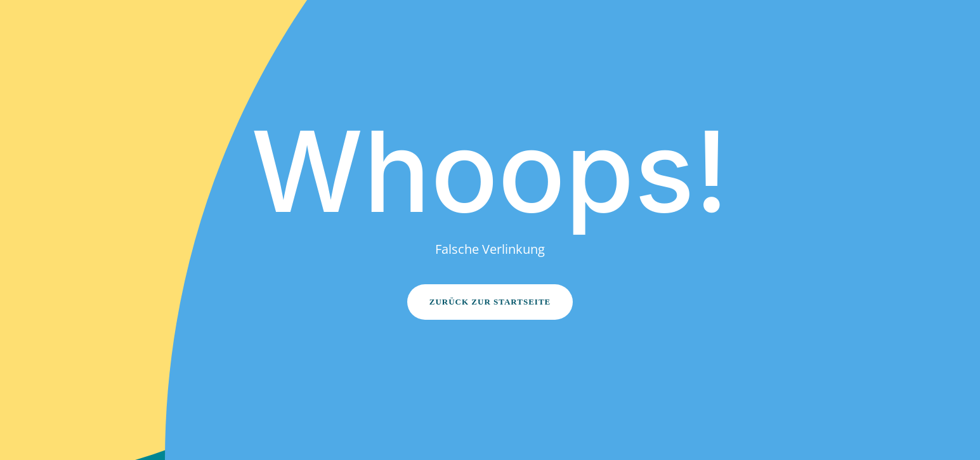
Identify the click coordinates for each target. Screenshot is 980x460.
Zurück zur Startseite (490, 302)
